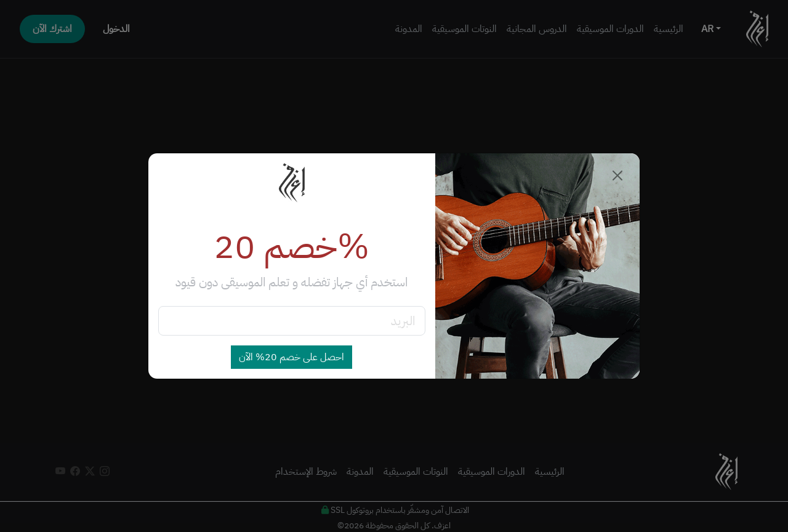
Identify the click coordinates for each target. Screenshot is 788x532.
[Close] (617, 175)
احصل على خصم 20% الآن (291, 357)
